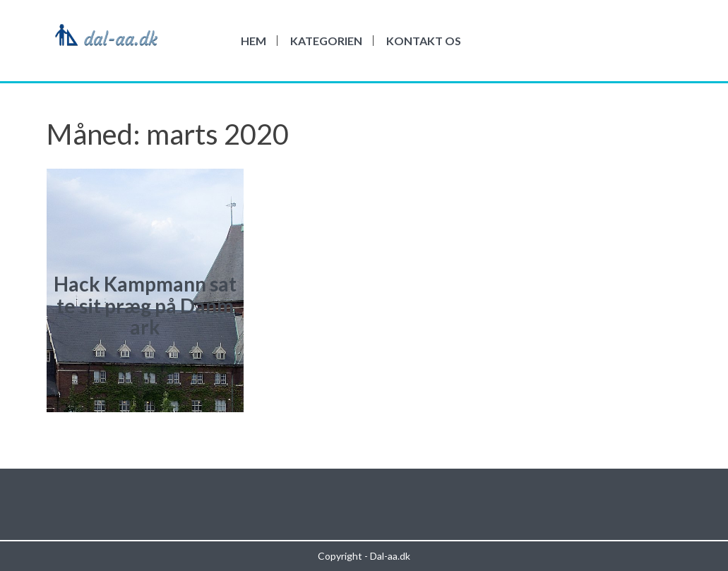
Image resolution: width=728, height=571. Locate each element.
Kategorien (326, 41)
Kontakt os (424, 41)
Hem (253, 41)
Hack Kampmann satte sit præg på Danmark (145, 306)
